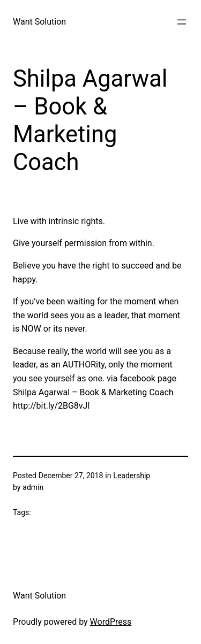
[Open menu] (182, 22)
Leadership (132, 476)
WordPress (111, 622)
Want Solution (39, 22)
